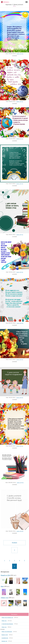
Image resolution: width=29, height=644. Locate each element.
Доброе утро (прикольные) (7, 632)
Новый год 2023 (5, 635)
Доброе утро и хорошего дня (7, 617)
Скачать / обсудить (20, 54)
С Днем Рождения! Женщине (7, 624)
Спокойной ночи (5, 638)
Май (2, 586)
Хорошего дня (4, 641)
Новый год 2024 (5, 575)
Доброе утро (4, 598)
